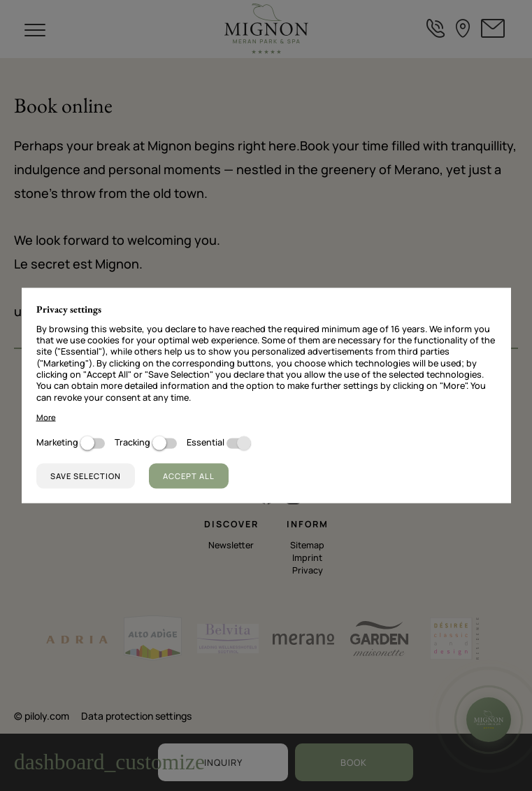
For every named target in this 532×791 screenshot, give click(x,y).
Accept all (189, 476)
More (46, 416)
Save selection (86, 476)
